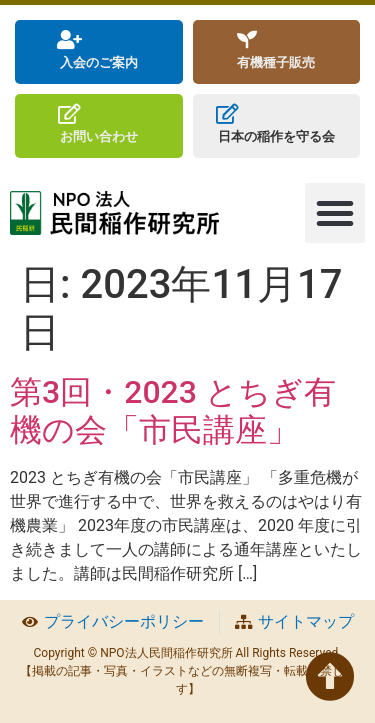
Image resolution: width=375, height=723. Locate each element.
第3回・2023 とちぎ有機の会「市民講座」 (173, 411)
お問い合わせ (99, 136)
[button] (335, 213)
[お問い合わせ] (70, 114)
